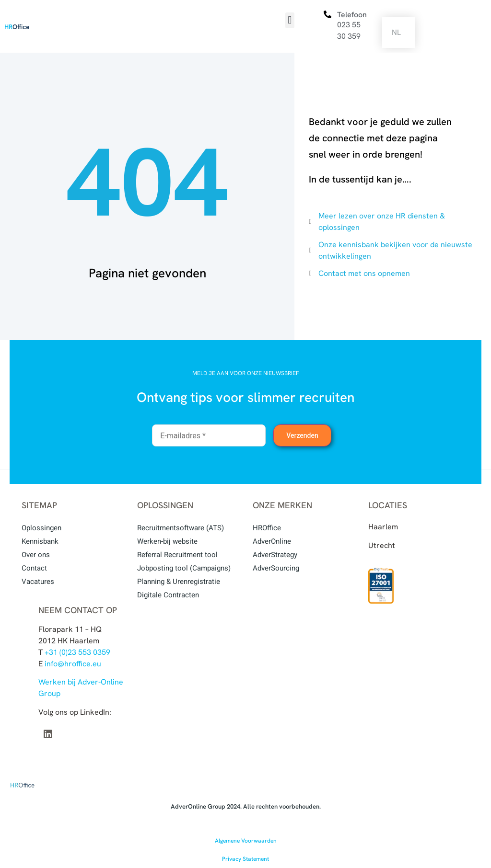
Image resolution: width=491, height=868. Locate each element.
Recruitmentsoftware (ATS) (181, 528)
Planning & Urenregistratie (179, 582)
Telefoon (352, 15)
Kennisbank (40, 541)
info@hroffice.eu (73, 664)
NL (396, 32)
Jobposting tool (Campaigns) (184, 568)
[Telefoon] (327, 14)
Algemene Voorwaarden (246, 841)
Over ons (36, 555)
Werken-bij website (167, 541)
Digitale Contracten (168, 595)
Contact (34, 568)
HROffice (267, 528)
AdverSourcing (276, 568)
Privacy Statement (245, 859)
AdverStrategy (275, 555)
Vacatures (38, 582)
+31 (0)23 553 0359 (77, 652)
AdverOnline (272, 541)
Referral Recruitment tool (177, 555)
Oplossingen (41, 528)
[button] (290, 20)
